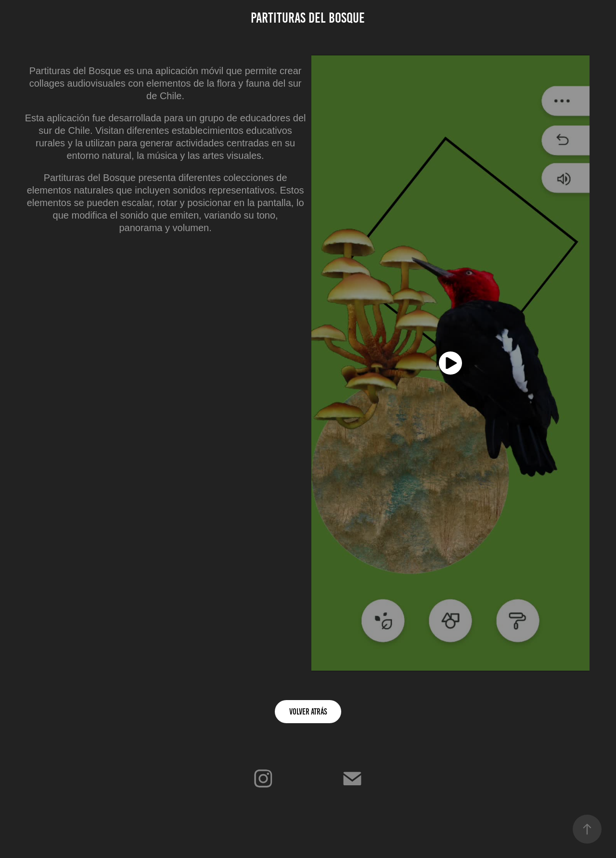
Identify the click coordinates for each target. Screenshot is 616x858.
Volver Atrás (308, 712)
